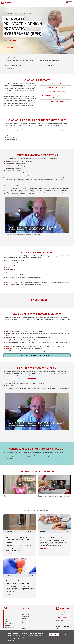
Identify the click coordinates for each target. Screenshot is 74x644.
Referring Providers (9, 628)
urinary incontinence (11, 175)
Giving (6, 621)
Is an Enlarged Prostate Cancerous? (50, 60)
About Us (7, 611)
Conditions (28, 13)
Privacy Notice (12, 640)
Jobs (6, 619)
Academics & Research (10, 613)
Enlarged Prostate (56, 83)
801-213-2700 (13, 40)
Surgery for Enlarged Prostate (55, 87)
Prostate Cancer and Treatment (55, 101)
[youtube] (62, 621)
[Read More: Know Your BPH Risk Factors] (54, 522)
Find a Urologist (11, 68)
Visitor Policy (25, 619)
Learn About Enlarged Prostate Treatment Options (37, 355)
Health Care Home (8, 13)
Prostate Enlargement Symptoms (16, 63)
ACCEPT (54, 634)
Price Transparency (27, 611)
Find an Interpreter (9, 617)
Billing (6, 615)
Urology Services (19, 13)
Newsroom (7, 625)
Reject (64, 634)
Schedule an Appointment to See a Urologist (53, 63)
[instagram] (68, 621)
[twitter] (56, 621)
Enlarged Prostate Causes (14, 65)
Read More (9, 553)
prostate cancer (32, 378)
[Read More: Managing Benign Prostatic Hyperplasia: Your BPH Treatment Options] (20, 522)
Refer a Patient (9, 48)
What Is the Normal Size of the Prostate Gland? (20, 60)
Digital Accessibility (27, 623)
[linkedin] (65, 621)
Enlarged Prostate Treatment (55, 92)
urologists (23, 97)
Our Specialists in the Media (48, 65)
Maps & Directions (9, 623)
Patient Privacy (26, 617)
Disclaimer (25, 621)
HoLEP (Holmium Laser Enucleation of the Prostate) (55, 97)
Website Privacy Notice (28, 625)
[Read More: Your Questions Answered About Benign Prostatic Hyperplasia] (20, 566)
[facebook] (59, 621)
